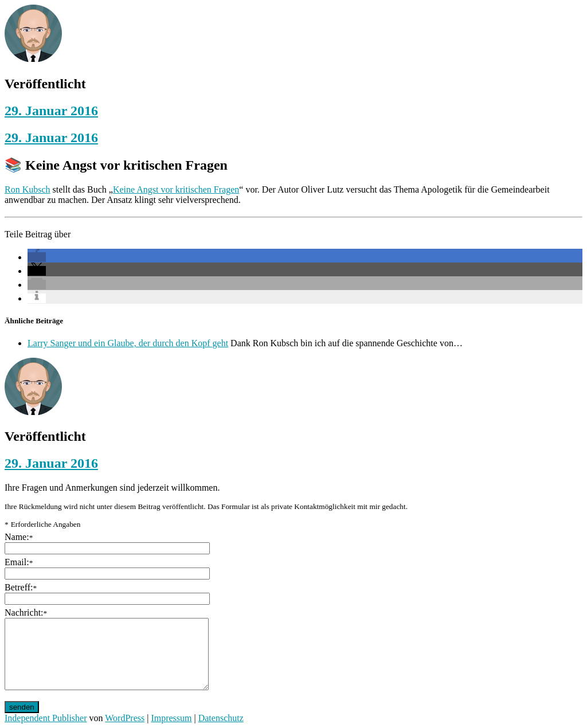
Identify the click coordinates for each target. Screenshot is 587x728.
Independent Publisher (46, 718)
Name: (19, 537)
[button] (37, 257)
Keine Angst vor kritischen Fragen (176, 189)
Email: (19, 562)
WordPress (125, 718)
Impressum (171, 718)
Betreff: (21, 587)
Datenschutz (221, 718)
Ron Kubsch (28, 189)
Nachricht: (26, 612)
